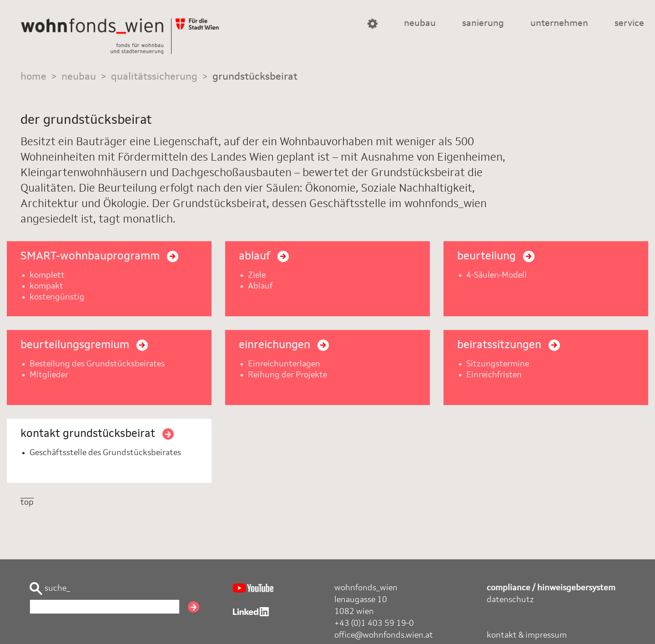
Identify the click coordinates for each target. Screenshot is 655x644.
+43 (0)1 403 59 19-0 (374, 624)
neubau (420, 24)
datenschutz (510, 600)
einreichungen (284, 345)
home (33, 77)
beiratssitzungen (509, 345)
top (27, 502)
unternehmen (559, 24)
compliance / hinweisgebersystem (551, 588)
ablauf (264, 257)
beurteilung (496, 257)
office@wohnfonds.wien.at (384, 635)
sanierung (483, 24)
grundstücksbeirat (255, 77)
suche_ (50, 589)
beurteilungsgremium (84, 345)
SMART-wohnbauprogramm (99, 257)
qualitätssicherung (154, 77)
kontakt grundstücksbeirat (97, 434)
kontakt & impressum (527, 635)
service (629, 24)
